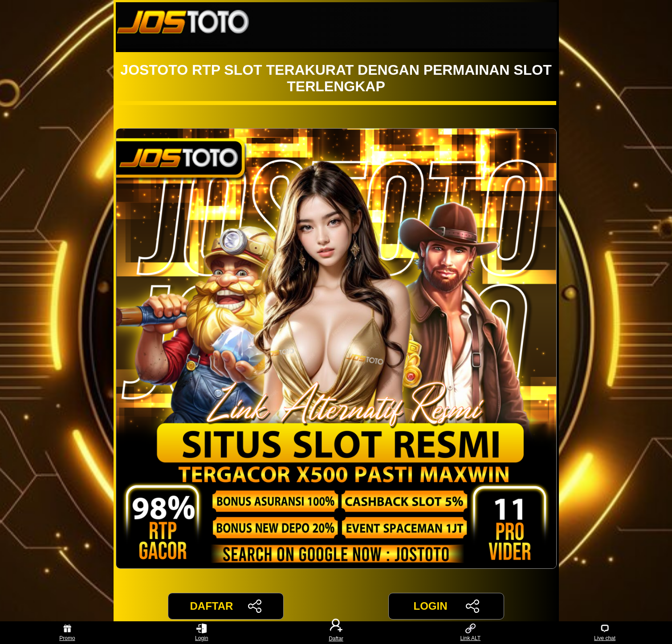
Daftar (336, 633)
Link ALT (470, 633)
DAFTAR (226, 606)
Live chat (605, 633)
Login (202, 633)
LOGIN (446, 606)
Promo (67, 633)
